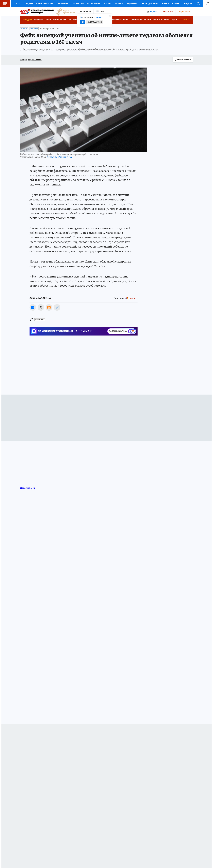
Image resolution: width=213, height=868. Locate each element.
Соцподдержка (150, 3)
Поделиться (183, 60)
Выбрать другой (95, 22)
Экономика (94, 3)
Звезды (119, 3)
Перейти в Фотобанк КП (59, 157)
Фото (19, 3)
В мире (108, 3)
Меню (4, 4)
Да (83, 22)
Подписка (184, 11)
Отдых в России (120, 20)
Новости (39, 20)
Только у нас (60, 20)
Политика (63, 3)
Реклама (168, 11)
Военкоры (74, 20)
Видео (29, 3)
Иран (48, 20)
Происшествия (161, 20)
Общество (78, 3)
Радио (154, 11)
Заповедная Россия (141, 20)
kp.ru (132, 298)
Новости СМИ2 (28, 488)
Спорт (176, 3)
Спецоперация (45, 3)
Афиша (175, 20)
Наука (165, 3)
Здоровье (132, 3)
